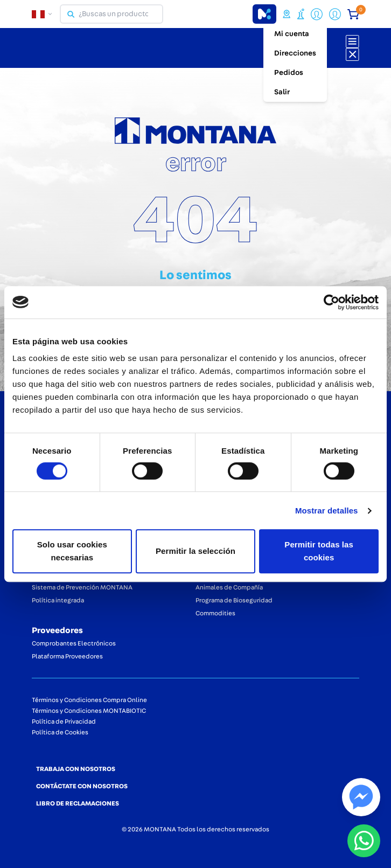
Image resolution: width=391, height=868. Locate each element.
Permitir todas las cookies (319, 551)
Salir (282, 92)
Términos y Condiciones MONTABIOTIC (89, 711)
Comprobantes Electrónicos (74, 643)
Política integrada (58, 600)
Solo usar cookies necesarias (72, 551)
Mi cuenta (292, 34)
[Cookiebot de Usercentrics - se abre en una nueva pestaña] (331, 302)
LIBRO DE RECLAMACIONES (78, 803)
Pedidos (289, 73)
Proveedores (57, 630)
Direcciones (295, 53)
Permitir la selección (195, 551)
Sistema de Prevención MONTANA (82, 587)
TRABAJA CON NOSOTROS (76, 769)
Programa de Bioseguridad (234, 600)
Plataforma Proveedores (67, 656)
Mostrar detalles (327, 511)
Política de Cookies (60, 732)
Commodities (215, 613)
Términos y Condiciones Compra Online (89, 700)
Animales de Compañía (229, 587)
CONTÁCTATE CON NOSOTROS (82, 786)
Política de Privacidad (64, 721)
